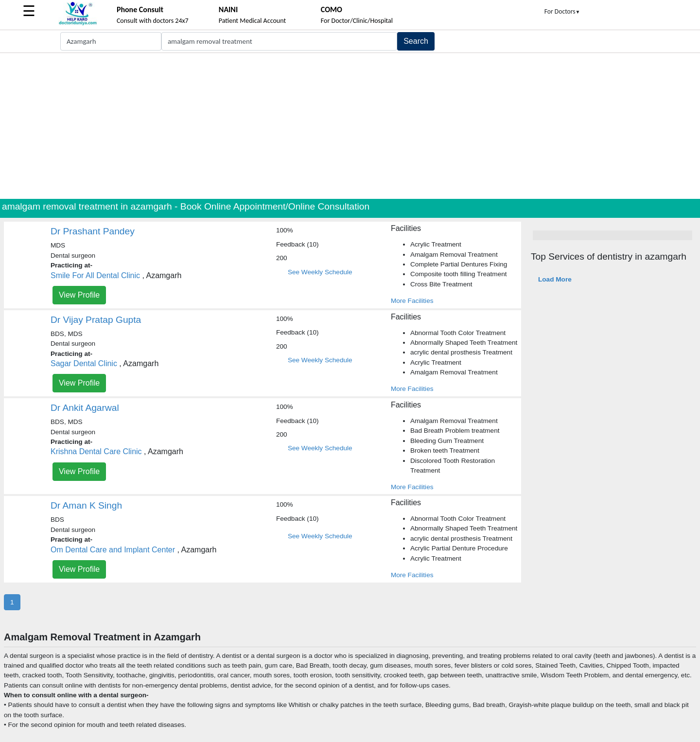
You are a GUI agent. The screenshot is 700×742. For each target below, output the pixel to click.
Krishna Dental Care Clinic (96, 451)
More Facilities (412, 301)
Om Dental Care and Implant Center (113, 550)
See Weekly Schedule (320, 272)
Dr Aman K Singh (86, 505)
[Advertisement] (350, 126)
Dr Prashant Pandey (93, 231)
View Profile (79, 295)
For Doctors (562, 11)
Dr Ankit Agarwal (85, 408)
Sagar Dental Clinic (84, 363)
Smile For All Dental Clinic (95, 275)
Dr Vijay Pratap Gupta (96, 320)
